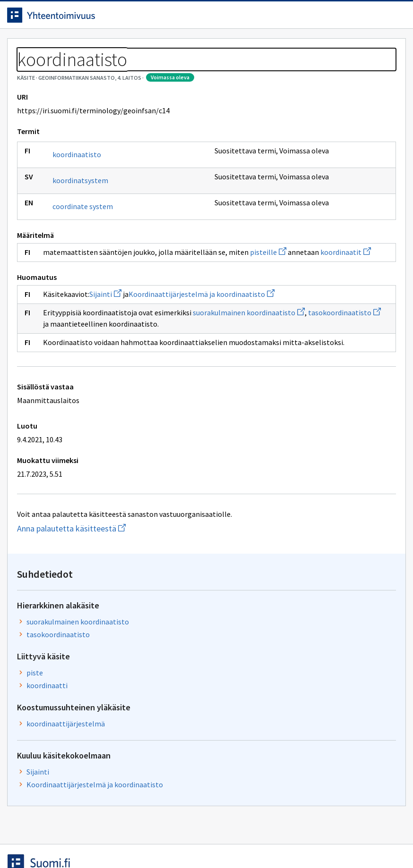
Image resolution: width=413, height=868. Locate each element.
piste (300, 211)
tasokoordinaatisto (148, 389)
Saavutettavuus (198, 841)
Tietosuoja (123, 841)
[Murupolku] (206, 71)
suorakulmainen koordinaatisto (318, 155)
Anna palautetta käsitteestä (126, 617)
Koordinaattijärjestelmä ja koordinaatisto (335, 339)
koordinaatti (313, 223)
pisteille (90, 306)
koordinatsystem (87, 223)
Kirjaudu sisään (374, 18)
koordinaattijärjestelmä (331, 273)
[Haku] (240, 18)
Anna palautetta (47, 841)
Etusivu (30, 48)
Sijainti (112, 348)
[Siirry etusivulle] (58, 18)
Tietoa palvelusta (151, 48)
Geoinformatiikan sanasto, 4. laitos (112, 71)
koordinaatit (167, 306)
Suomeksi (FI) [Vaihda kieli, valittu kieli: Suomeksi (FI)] (292, 18)
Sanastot (29, 71)
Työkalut (82, 48)
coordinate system (90, 249)
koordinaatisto (84, 197)
